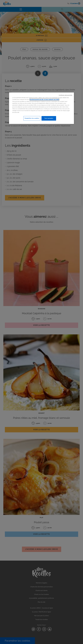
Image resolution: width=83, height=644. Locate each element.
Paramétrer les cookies (32, 118)
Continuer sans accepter (66, 95)
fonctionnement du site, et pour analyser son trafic (44, 100)
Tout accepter (49, 118)
